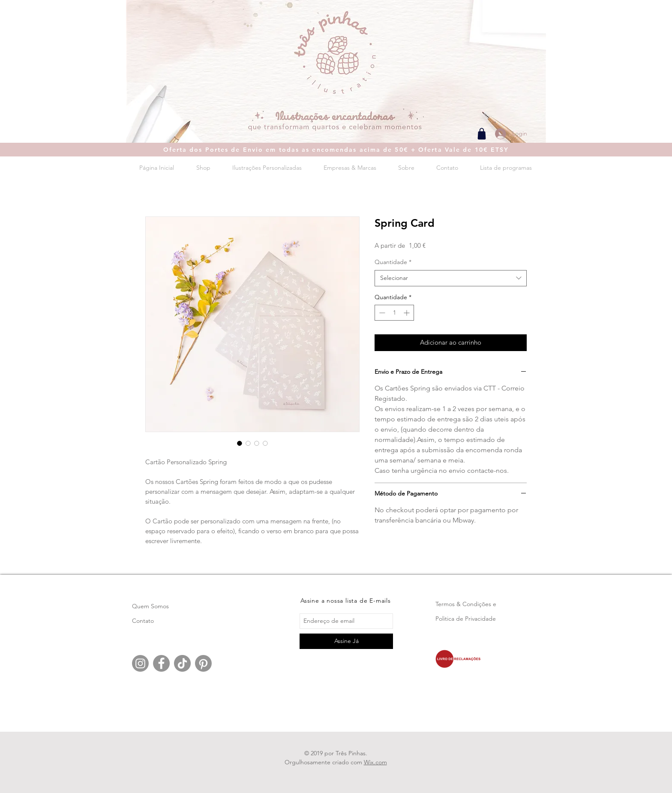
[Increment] (407, 313)
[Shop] (482, 134)
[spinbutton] (394, 313)
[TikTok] (182, 663)
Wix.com (375, 762)
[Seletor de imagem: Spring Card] (240, 443)
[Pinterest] (203, 663)
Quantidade (393, 262)
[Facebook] (161, 663)
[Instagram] (140, 663)
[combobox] (451, 278)
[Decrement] (381, 313)
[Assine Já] (346, 641)
